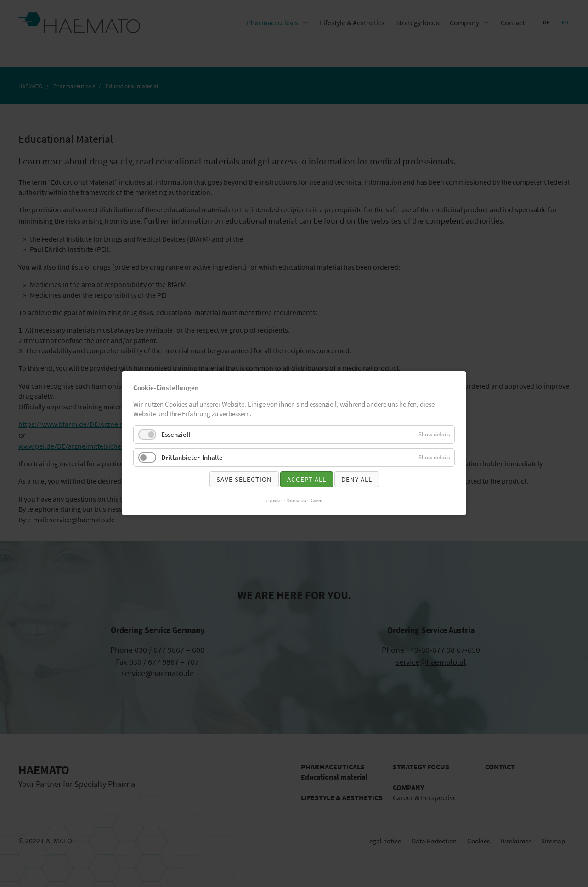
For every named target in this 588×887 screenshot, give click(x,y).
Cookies (317, 501)
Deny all (357, 479)
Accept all (307, 479)
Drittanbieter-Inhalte (192, 457)
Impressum (274, 501)
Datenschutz (297, 501)
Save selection (244, 479)
